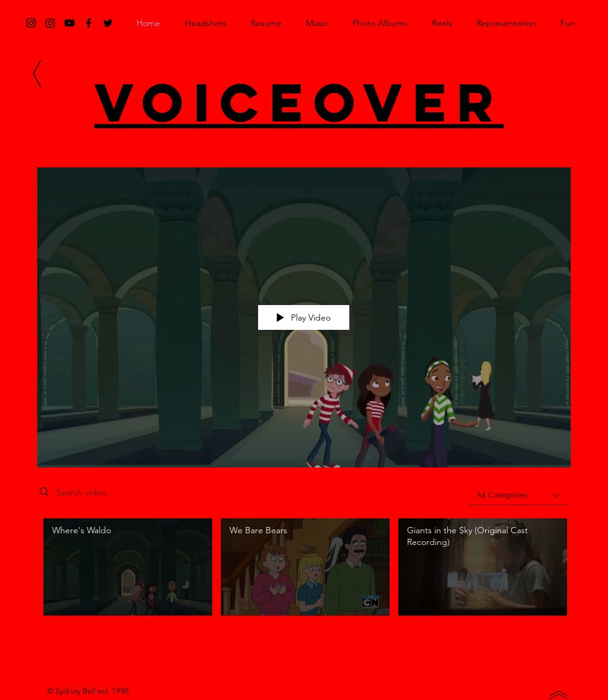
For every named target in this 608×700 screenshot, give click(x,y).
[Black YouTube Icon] (69, 23)
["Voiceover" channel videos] (304, 574)
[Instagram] (50, 23)
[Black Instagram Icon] (31, 23)
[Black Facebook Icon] (89, 23)
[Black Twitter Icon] (108, 23)
